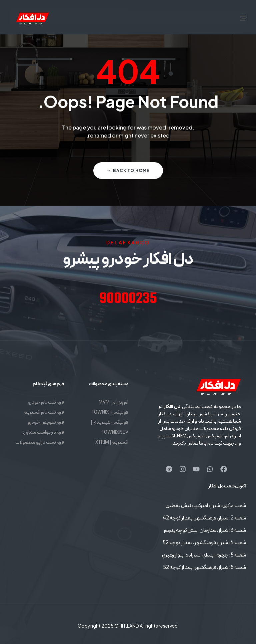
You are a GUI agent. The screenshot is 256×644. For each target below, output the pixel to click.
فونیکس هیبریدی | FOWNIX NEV (109, 427)
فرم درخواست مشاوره (43, 433)
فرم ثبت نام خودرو (46, 402)
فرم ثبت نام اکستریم (44, 412)
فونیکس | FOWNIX (110, 412)
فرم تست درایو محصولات (40, 443)
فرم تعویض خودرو (46, 422)
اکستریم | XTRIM (112, 443)
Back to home (128, 170)
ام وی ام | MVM (113, 402)
